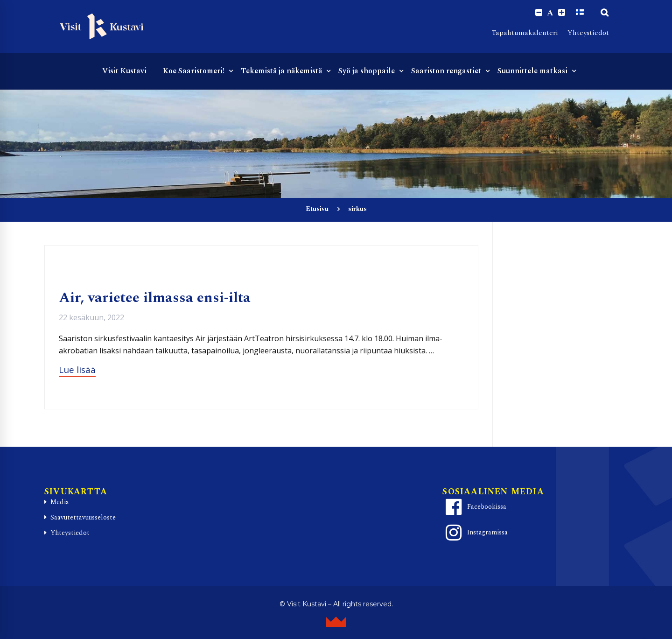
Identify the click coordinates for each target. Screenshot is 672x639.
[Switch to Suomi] (580, 13)
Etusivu (317, 209)
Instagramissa (475, 533)
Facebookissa (475, 507)
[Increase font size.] (562, 13)
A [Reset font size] (550, 13)
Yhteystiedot (588, 33)
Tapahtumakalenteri (525, 33)
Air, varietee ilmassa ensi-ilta (155, 298)
